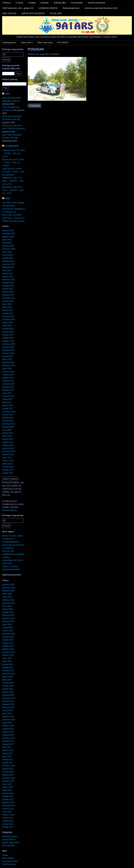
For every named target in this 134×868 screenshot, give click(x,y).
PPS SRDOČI (63, 43)
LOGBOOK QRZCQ (48, 8)
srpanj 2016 (7, 415)
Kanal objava (8, 858)
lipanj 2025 (7, 243)
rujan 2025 (7, 240)
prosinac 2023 (9, 264)
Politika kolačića (9, 510)
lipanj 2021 (7, 307)
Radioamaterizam (71, 8)
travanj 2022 (8, 289)
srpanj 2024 (7, 255)
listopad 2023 (8, 267)
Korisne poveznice (97, 3)
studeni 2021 (8, 301)
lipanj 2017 (7, 402)
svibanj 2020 (8, 329)
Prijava (5, 855)
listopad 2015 (8, 427)
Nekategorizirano (9, 43)
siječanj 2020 (8, 341)
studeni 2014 (8, 454)
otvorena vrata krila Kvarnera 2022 (101, 8)
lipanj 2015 (7, 436)
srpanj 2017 (7, 399)
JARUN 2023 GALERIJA (33, 13)
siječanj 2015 (8, 448)
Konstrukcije (77, 3)
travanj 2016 (8, 421)
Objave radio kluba (45, 43)
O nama (19, 3)
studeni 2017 (8, 387)
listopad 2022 (8, 283)
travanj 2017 (8, 405)
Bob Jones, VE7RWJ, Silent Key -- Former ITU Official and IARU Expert (13, 218)
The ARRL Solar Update (13, 203)
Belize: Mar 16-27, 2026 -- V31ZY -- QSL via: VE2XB (13, 163)
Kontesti (45, 3)
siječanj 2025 (8, 246)
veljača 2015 (8, 445)
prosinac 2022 (9, 279)
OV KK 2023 (56, 13)
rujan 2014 (7, 458)
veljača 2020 (8, 338)
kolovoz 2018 (8, 372)
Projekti (32, 3)
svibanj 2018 (8, 375)
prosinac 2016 (9, 412)
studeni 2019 (8, 347)
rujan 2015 (7, 430)
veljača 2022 (8, 292)
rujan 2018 (7, 369)
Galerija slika (60, 3)
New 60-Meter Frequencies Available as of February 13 (14, 209)
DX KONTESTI (12, 146)
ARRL (7, 198)
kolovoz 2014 (8, 461)
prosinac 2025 (9, 233)
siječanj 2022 (8, 295)
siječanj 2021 (8, 316)
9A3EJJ (56, 54)
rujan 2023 (7, 270)
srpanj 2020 (7, 323)
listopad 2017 (8, 390)
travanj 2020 (8, 332)
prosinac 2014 (9, 451)
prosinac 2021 (9, 298)
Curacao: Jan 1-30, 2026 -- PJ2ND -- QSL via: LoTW (13, 153)
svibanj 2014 (8, 467)
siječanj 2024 (8, 261)
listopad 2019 (8, 350)
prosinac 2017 (9, 384)
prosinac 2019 (9, 344)
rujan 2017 (7, 393)
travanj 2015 (8, 439)
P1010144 (36, 49)
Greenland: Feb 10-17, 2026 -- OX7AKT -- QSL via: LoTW (13, 190)
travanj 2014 (8, 470)
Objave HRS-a (27, 43)
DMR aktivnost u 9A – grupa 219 (18, 8)
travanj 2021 (8, 310)
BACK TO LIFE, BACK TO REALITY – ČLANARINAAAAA (12, 539)
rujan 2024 (7, 252)
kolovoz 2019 (8, 353)
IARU (7, 94)
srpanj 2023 (7, 273)
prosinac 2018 (9, 365)
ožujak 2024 (8, 258)
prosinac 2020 (9, 319)
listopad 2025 (8, 237)
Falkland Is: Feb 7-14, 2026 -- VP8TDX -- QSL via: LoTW (13, 181)
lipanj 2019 (7, 359)
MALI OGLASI (9, 13)
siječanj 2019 (8, 362)
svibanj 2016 (8, 418)
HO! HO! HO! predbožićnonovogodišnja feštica (13, 554)
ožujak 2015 (8, 442)
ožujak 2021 (8, 313)
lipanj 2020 (7, 325)
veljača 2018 (8, 378)
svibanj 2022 (8, 286)
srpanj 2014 (7, 464)
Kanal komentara (10, 861)
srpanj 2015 (7, 433)
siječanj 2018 (8, 381)
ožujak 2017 (8, 408)
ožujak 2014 (8, 473)
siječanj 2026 (8, 230)
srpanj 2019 (7, 356)
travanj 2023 (8, 277)
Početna (6, 3)
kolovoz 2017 (8, 396)
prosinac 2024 (9, 249)
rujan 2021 (7, 304)
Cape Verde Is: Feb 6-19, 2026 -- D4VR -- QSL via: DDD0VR (13, 172)
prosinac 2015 (9, 424)
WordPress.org (9, 864)
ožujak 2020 (8, 335)
